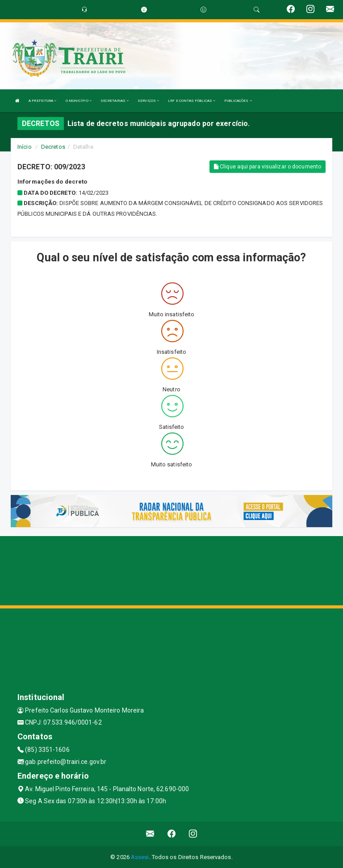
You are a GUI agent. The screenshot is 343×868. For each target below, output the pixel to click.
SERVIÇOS (148, 101)
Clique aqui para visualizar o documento (268, 167)
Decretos (53, 147)
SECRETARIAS (115, 101)
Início (25, 147)
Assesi (140, 857)
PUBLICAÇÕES (238, 101)
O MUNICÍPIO (79, 101)
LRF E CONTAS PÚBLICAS (192, 101)
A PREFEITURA (42, 101)
